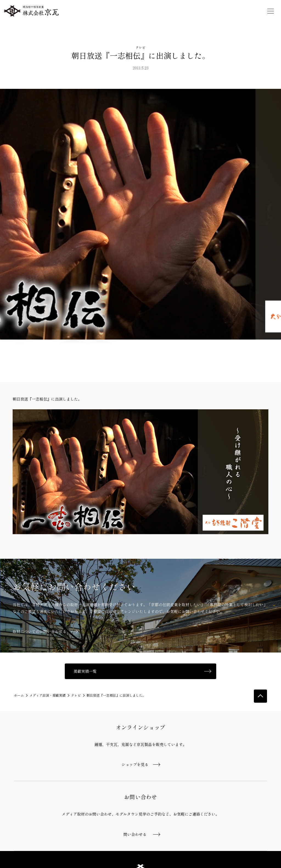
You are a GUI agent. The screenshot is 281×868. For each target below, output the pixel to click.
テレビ (140, 47)
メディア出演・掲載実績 (47, 695)
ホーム (19, 695)
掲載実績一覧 (85, 671)
